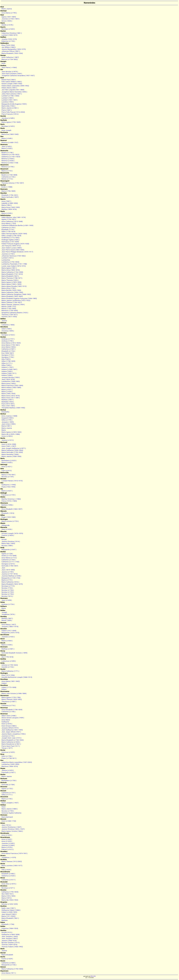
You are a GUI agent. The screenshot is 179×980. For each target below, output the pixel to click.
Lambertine (6, 260)
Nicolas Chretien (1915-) (11, 942)
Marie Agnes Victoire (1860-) (12, 831)
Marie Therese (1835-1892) (12, 699)
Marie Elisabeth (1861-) (10, 918)
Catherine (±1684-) (8, 963)
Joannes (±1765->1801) (10, 19)
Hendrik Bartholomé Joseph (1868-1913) (17, 677)
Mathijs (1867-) (7, 618)
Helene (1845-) (7, 371)
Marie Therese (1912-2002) (12, 861)
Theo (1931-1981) (8, 406)
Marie (4, 430)
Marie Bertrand (7, 817)
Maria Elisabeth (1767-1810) (12, 274)
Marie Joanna (7, 9)
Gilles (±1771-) (7, 363)
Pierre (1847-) (7, 110)
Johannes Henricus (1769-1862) (14, 256)
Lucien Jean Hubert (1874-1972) (14, 266)
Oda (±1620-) (6, 870)
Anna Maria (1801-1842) (11, 681)
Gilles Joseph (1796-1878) (11, 236)
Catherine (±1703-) (8, 560)
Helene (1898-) (7, 375)
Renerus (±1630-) (8, 161)
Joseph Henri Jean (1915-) (11, 738)
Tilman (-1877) (7, 748)
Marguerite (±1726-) (9, 965)
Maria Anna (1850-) (9, 383)
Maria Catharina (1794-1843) (12, 969)
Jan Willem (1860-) (9, 47)
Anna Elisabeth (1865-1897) (12, 509)
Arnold (4, 539)
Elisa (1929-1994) (8, 45)
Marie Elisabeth (7, 955)
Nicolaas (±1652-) (8, 126)
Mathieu (5, 920)
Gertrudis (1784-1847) (10, 566)
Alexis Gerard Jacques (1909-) (13, 718)
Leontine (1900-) (8, 102)
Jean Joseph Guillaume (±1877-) (14, 448)
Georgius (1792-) (8, 355)
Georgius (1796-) (8, 357)
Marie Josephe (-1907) (10, 803)
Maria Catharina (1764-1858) (12, 272)
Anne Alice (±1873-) (9, 884)
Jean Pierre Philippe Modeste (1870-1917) (17, 252)
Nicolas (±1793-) (8, 811)
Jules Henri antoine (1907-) (12, 94)
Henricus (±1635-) (8, 752)
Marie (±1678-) (7, 847)
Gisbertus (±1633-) (9, 876)
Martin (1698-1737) (9, 306)
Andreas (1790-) (8, 341)
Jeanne (4, 321)
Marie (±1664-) (7, 641)
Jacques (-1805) (8, 422)
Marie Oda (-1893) (8, 543)
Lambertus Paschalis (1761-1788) (14, 264)
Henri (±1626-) (7, 529)
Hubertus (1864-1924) (10, 928)
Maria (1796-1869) (8, 191)
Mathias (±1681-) (8, 649)
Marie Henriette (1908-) (10, 454)
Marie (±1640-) (7, 138)
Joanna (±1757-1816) (10, 574)
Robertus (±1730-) (8, 41)
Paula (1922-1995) (8, 487)
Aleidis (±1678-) (7, 25)
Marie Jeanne (7, 776)
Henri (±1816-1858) (9, 444)
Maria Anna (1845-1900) (11, 207)
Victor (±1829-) (7, 436)
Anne (3, 63)
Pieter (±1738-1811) (9, 758)
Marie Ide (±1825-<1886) (11, 434)
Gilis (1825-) (6, 359)
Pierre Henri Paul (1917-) (11, 746)
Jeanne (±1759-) (8, 572)
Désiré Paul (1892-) (9, 80)
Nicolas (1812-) (7, 596)
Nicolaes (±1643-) (8, 29)
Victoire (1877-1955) (9, 317)
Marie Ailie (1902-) (8, 106)
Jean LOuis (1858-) (9, 424)
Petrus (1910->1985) (9, 501)
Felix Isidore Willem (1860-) (12, 82)
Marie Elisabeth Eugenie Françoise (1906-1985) (19, 298)
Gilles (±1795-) (7, 420)
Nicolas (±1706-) (8, 590)
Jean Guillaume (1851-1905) (12, 730)
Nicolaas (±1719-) (8, 586)
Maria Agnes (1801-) (9, 268)
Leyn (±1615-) (7, 471)
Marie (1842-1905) (8, 394)
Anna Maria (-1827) (9, 624)
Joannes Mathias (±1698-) (11, 576)
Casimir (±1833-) (8, 535)
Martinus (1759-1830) (10, 310)
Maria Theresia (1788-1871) (12, 278)
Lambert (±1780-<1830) (10, 96)
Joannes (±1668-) (8, 845)
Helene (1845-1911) (9, 373)
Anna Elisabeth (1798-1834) (12, 710)
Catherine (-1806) (8, 325)
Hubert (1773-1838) (9, 687)
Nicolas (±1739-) (8, 477)
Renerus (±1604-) (8, 159)
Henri (3, 807)
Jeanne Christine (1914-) (11, 541)
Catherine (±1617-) (8, 880)
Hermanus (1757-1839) (10, 242)
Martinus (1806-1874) (10, 766)
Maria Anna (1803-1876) (11, 270)
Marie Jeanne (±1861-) (10, 108)
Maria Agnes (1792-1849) (11, 122)
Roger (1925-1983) (9, 517)
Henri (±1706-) (7, 756)
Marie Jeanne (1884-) (10, 809)
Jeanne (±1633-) (8, 770)
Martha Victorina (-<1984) (11, 499)
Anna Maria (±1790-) (9, 13)
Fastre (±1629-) (7, 959)
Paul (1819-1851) (8, 404)
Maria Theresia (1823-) (10, 280)
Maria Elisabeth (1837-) (10, 276)
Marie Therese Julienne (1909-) (13, 304)
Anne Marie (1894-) (9, 347)
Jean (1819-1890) (8, 570)
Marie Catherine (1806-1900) (12, 292)
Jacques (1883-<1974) (10, 626)
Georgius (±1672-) (8, 564)
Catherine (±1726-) (8, 177)
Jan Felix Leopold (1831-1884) (13, 90)
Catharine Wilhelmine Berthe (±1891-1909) (17, 225)
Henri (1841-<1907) (9, 446)
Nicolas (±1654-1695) (10, 904)
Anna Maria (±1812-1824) (11, 343)
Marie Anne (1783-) (9, 288)
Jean (3, 568)
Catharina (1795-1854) (10, 892)
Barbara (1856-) (7, 505)
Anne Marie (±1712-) (9, 558)
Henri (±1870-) (7, 724)
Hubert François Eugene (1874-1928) (15, 244)
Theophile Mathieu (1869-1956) (13, 408)
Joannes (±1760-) (8, 254)
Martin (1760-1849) (9, 308)
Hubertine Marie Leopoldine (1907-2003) (17, 762)
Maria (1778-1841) (8, 475)
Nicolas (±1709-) (8, 592)
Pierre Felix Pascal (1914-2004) (13, 112)
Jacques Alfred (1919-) (10, 728)
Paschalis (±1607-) (9, 772)
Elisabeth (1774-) (8, 229)
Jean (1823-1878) (8, 379)
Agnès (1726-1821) (9, 219)
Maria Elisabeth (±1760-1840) (13, 740)
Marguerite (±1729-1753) (11, 578)
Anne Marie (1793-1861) (11, 345)
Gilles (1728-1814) (8, 231)
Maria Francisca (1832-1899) (12, 385)
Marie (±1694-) (7, 645)
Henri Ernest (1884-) (9, 726)
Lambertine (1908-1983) (11, 381)
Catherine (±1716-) (8, 705)
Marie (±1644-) (7, 392)
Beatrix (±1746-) (8, 152)
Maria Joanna (7, 428)
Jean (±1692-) (7, 146)
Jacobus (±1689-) (8, 118)
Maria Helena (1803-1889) (11, 387)
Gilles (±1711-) (7, 795)
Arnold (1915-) (7, 932)
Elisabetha (5, 412)
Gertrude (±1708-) (8, 785)
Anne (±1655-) (7, 841)
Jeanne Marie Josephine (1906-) (14, 734)
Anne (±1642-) (7, 839)
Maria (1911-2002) (8, 916)
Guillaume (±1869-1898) (11, 934)
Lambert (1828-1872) (10, 35)
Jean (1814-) (6, 825)
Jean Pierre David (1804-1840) (13, 250)
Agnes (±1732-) (7, 789)
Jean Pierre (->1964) (9, 67)
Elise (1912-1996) (8, 675)
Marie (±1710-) (7, 171)
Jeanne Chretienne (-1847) (11, 827)
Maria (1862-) (7, 205)
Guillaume (5, 722)
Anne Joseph (6, 130)
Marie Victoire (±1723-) (10, 521)
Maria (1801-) (7, 426)
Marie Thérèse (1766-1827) (12, 302)
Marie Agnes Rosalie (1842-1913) (14, 286)
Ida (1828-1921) (7, 894)
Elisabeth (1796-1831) (10, 195)
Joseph (4, 612)
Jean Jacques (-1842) (10, 936)
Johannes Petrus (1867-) (11, 51)
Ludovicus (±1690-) (9, 661)
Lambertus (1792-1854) (10, 262)
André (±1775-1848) (9, 556)
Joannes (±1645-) (8, 843)
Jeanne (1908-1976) (9, 941)
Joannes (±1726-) (8, 736)
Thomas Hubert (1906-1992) (12, 947)
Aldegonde (6, 525)
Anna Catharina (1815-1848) (12, 221)
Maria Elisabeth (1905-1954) (12, 53)
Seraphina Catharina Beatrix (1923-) (15, 313)
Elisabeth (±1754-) (8, 351)
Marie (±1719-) (7, 580)
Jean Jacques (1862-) (10, 938)
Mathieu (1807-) (7, 400)
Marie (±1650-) (7, 213)
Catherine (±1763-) (8, 227)
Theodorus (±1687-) (9, 701)
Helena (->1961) (8, 367)
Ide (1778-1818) (7, 657)
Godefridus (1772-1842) (10, 238)
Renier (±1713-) (7, 179)
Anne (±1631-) (7, 467)
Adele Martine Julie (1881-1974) (14, 217)
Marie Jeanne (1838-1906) (11, 456)
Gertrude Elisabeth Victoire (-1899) (14, 653)
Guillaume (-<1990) (9, 485)
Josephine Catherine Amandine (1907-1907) (18, 75)
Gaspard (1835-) (8, 418)
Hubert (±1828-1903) (9, 912)
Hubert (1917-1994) (9, 631)
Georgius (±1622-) (8, 335)
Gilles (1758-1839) (8, 361)
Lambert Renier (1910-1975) (12, 481)
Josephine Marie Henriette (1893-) (14, 92)
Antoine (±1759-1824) (10, 665)
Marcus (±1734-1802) (10, 59)
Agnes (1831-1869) (9, 17)
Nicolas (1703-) (7, 588)
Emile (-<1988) (7, 187)
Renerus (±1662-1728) (10, 163)
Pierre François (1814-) (10, 114)
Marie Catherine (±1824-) (11, 742)
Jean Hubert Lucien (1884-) (12, 248)
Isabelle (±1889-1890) (10, 203)
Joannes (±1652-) (8, 637)
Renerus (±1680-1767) (10, 142)
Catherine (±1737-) (8, 793)
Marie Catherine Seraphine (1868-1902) (16, 294)
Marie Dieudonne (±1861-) (11, 744)
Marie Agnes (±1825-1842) (11, 432)
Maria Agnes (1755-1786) (11, 697)
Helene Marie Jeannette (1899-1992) (15, 86)
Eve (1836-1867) (8, 353)
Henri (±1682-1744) (9, 821)
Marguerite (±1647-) (9, 549)
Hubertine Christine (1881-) (12, 33)
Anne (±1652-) (7, 835)
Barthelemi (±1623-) (9, 460)
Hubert (4, 683)
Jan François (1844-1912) (11, 246)
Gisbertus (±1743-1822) (10, 154)
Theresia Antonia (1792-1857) (13, 183)
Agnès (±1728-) (7, 554)
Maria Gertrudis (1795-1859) (12, 452)
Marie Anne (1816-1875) (11, 396)
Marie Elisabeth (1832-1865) (12, 296)
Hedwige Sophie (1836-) (11, 240)
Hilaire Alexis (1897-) (9, 88)
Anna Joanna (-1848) (9, 416)
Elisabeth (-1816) (8, 513)
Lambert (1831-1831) (10, 100)
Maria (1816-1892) (8, 896)
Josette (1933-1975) (9, 39)
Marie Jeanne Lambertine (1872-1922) (16, 300)
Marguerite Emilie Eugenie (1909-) (14, 104)
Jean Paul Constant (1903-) (12, 74)
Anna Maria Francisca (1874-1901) (14, 853)
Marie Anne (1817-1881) (11, 398)
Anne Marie (6, 720)
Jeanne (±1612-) (8, 440)
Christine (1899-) (8, 331)
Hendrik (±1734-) (8, 667)
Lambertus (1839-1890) (10, 764)
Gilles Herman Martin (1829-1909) (14, 234)
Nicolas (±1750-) (8, 594)
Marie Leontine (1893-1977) (12, 866)
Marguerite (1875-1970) (10, 633)
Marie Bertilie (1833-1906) (11, 290)
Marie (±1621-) (7, 390)
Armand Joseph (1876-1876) (12, 533)
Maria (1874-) (7, 898)
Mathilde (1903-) (8, 402)
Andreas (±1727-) (8, 339)
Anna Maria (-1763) (9, 223)
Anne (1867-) (6, 201)
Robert (4, 689)
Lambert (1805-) (8, 98)
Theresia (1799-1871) (10, 315)
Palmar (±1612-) (8, 849)
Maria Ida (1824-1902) (10, 900)
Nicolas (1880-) (7, 546)
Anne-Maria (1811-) (9, 973)
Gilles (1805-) (6, 365)
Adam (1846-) (7, 329)
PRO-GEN (93, 976)
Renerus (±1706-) (8, 167)
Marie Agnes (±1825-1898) (11, 282)
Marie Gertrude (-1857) (10, 197)
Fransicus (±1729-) (9, 495)
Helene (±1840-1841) (9, 369)
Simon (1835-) (7, 21)
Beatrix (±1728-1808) (9, 175)
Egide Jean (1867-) (9, 908)
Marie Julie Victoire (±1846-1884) (14, 693)
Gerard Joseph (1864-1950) (12, 84)
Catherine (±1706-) (8, 712)
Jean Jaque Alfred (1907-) (11, 732)
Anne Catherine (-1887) (10, 57)
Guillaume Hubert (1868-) (11, 910)
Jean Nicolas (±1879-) (10, 72)
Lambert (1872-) (8, 258)
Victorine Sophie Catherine (11, 813)
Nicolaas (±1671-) (8, 888)
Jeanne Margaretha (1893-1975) (14, 49)
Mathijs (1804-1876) (9, 209)
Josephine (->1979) (9, 857)
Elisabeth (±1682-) (8, 874)
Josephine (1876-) (8, 614)
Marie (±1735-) (7, 799)
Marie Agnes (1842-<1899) (11, 284)
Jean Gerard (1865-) (9, 914)
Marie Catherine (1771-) (10, 671)
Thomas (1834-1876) (9, 944)
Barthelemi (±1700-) (9, 780)
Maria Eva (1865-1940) (10, 134)
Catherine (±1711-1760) (10, 562)
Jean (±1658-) (7, 600)
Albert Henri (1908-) (9, 716)
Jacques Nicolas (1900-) (11, 377)
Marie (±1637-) (7, 491)
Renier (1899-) (7, 620)
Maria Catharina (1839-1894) (12, 450)
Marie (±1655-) (7, 148)
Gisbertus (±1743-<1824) (11, 157)
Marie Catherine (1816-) (10, 582)
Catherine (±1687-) (8, 349)
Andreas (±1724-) (8, 604)
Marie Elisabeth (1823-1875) (12, 584)
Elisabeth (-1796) (8, 924)
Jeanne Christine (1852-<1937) (13, 829)
